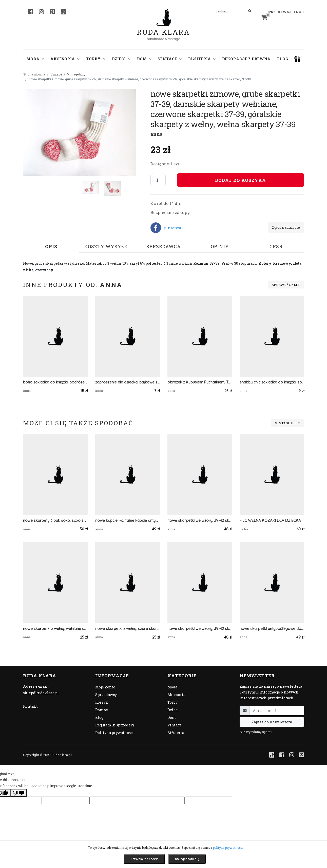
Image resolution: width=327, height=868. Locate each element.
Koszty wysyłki (107, 246)
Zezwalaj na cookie (144, 859)
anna (157, 134)
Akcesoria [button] (65, 59)
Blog (283, 59)
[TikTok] (63, 12)
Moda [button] (35, 59)
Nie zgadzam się (187, 859)
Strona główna (34, 74)
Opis (51, 246)
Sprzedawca (164, 246)
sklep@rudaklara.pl (41, 693)
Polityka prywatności (115, 733)
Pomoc (101, 710)
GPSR (276, 246)
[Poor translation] (18, 793)
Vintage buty (76, 74)
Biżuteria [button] (202, 59)
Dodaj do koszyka (241, 180)
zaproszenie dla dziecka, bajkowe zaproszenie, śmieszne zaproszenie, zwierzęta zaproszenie (128, 382)
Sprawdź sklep (286, 285)
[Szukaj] (250, 11)
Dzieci (173, 710)
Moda (172, 687)
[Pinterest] (52, 12)
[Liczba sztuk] (158, 180)
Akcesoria (176, 695)
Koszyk (102, 702)
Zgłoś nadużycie (286, 227)
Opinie (220, 246)
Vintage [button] (170, 59)
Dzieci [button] (121, 59)
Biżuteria (176, 733)
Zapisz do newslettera (272, 722)
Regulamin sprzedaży (115, 725)
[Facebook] (31, 12)
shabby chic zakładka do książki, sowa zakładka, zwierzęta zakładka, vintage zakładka (272, 382)
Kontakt (30, 706)
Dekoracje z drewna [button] (246, 59)
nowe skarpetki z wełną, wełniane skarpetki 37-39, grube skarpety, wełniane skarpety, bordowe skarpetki (55, 629)
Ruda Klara (163, 28)
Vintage (56, 74)
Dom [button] (144, 59)
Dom (172, 717)
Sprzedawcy (106, 695)
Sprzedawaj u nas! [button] (285, 12)
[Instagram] (41, 12)
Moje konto (105, 687)
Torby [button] (96, 59)
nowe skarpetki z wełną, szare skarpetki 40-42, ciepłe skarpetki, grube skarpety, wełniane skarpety (128, 629)
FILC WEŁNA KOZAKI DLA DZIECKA (270, 520)
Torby (172, 702)
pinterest (173, 228)
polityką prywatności (228, 847)
